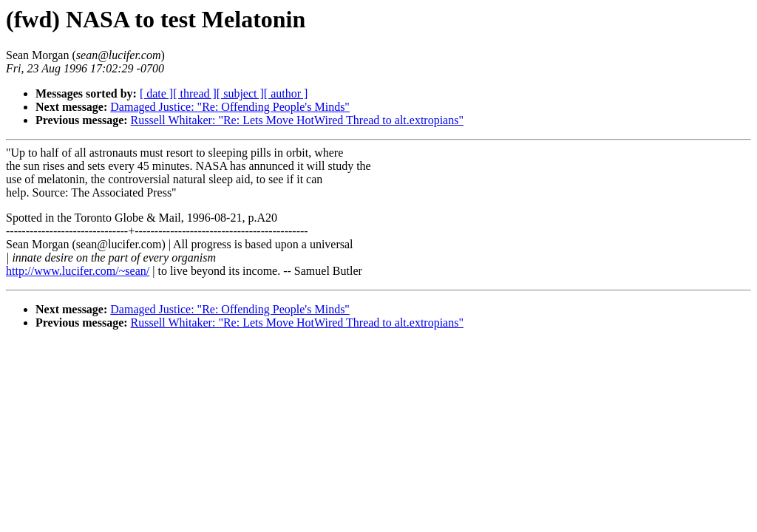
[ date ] (156, 93)
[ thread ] (195, 93)
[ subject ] (240, 93)
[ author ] (286, 93)
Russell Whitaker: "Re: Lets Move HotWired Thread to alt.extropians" (297, 120)
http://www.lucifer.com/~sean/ (78, 271)
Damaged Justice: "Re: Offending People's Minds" (230, 107)
